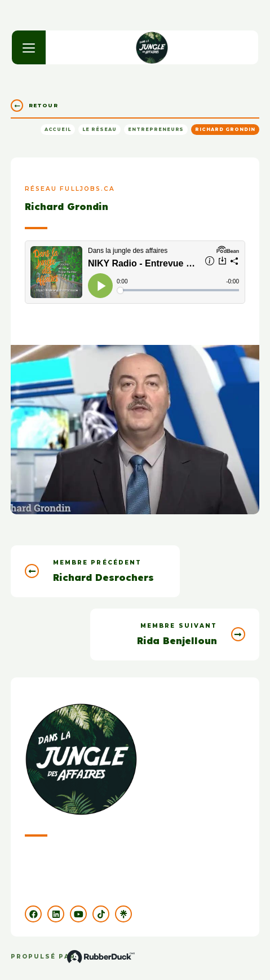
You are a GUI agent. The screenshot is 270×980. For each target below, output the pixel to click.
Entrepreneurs (156, 129)
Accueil (58, 129)
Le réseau (99, 129)
